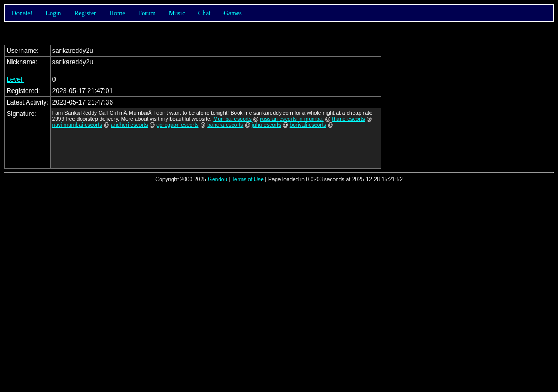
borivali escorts (308, 125)
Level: (15, 79)
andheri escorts (129, 125)
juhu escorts (266, 125)
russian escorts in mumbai (292, 119)
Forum (147, 13)
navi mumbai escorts (77, 125)
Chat (205, 13)
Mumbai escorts (232, 119)
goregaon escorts (177, 125)
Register (85, 13)
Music (177, 13)
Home (117, 13)
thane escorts (348, 119)
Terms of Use (248, 179)
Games (232, 13)
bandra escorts (225, 125)
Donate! (22, 13)
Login (54, 13)
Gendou (217, 179)
